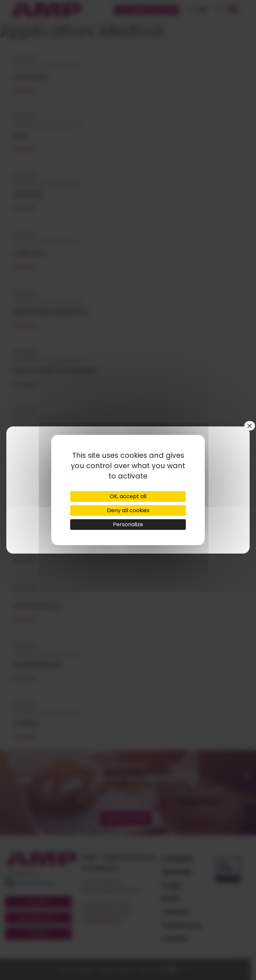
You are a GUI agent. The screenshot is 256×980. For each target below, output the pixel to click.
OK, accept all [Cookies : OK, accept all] (128, 496)
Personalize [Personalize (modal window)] (128, 524)
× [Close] (250, 426)
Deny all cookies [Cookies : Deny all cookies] (128, 510)
